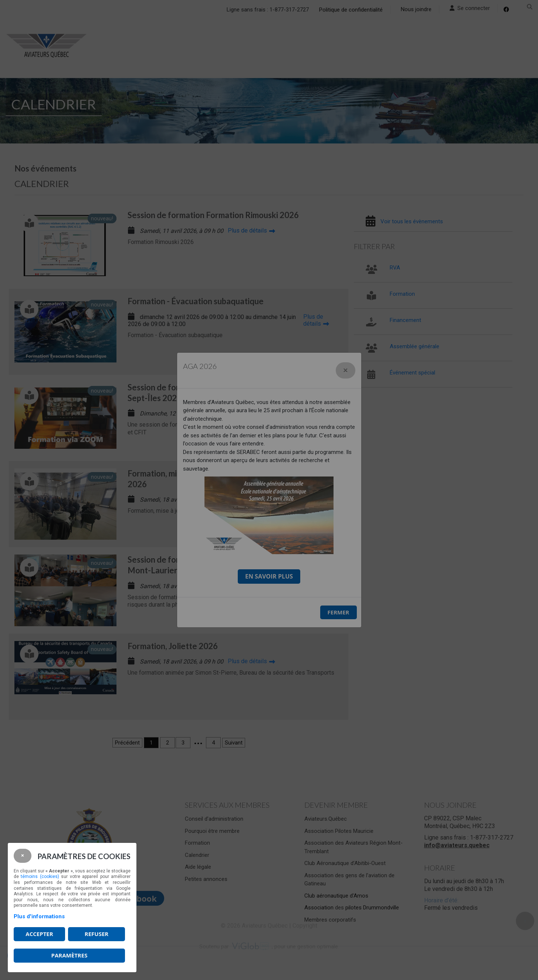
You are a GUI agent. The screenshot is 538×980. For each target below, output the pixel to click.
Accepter (39, 934)
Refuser (97, 934)
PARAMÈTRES (70, 955)
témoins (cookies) (40, 876)
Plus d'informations (39, 916)
